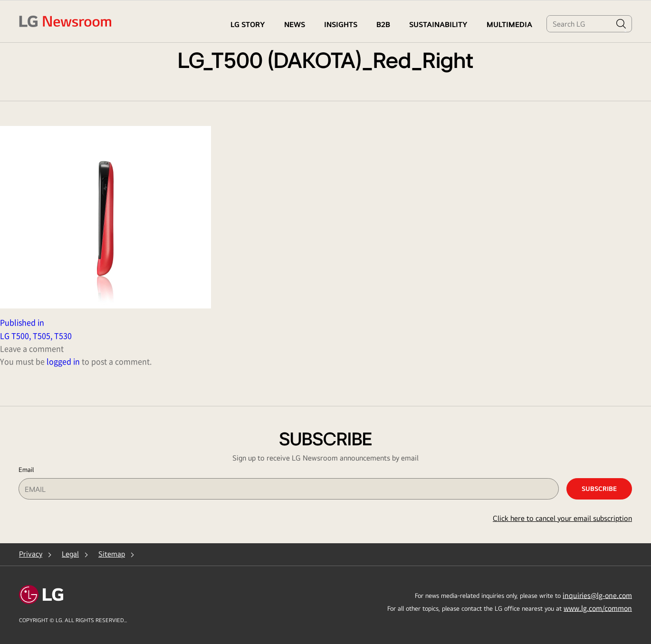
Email (26, 470)
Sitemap (112, 554)
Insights (341, 24)
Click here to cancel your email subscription (562, 518)
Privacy (31, 554)
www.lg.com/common (598, 608)
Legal (70, 554)
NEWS (295, 24)
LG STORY (248, 24)
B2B (383, 24)
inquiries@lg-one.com (597, 595)
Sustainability (438, 24)
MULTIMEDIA (509, 24)
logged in (63, 361)
